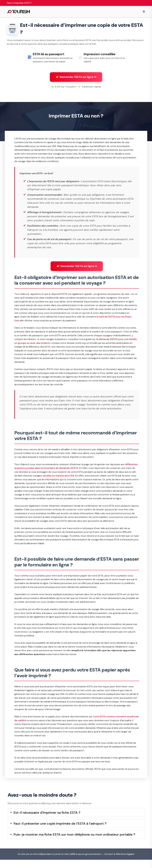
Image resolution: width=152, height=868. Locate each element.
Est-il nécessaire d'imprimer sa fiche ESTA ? (45, 821)
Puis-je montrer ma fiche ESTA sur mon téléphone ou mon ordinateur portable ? (73, 843)
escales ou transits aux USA (59, 481)
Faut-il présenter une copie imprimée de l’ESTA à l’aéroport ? (58, 832)
